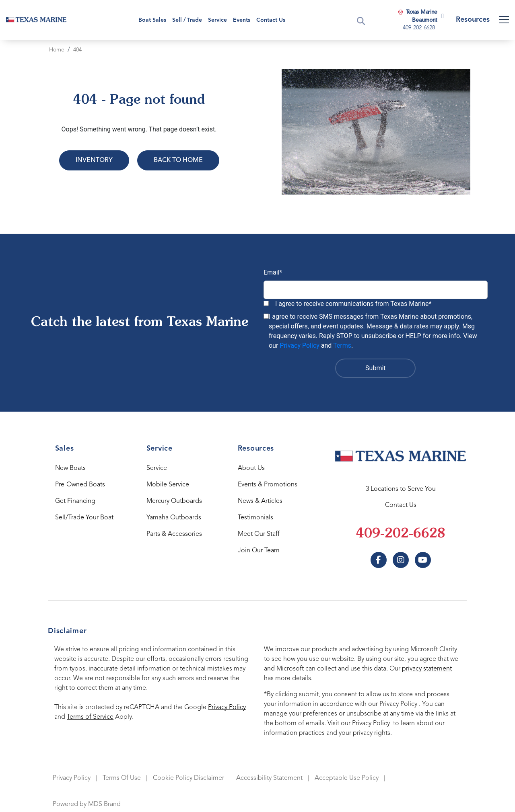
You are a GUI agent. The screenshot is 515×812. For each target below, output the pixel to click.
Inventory (94, 160)
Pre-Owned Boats (80, 485)
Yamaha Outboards (174, 518)
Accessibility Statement (269, 778)
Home (57, 50)
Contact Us (271, 20)
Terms (342, 346)
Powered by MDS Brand (87, 804)
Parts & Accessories (174, 534)
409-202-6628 (401, 534)
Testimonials (255, 518)
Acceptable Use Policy (347, 778)
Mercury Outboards (174, 501)
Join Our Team (259, 551)
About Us (251, 468)
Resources (473, 20)
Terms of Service (90, 717)
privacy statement (427, 669)
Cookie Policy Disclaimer (188, 778)
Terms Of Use (122, 778)
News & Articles (260, 501)
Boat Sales (152, 20)
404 (77, 50)
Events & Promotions (268, 485)
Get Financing (75, 501)
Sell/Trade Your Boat (84, 518)
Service (157, 468)
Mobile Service (168, 485)
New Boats (70, 468)
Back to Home (178, 160)
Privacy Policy (300, 346)
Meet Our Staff (259, 534)
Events (242, 20)
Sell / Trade (187, 20)
